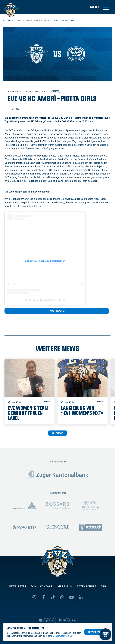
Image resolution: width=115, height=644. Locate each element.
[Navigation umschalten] (100, 7)
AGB (103, 586)
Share (13, 109)
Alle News (58, 433)
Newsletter (18, 586)
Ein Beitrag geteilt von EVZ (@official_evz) (45, 300)
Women (56, 92)
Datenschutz (87, 586)
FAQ (33, 586)
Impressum (65, 586)
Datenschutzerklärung (62, 636)
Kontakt (46, 586)
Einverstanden (96, 632)
